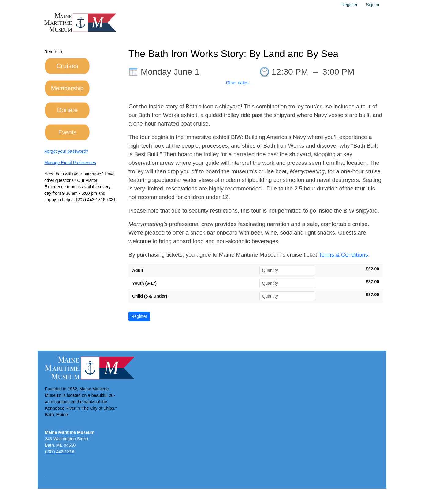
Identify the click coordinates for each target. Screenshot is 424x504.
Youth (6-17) (144, 283)
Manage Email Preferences (70, 163)
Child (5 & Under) (150, 296)
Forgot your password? (66, 151)
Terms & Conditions (343, 255)
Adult (138, 270)
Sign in (372, 5)
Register (349, 5)
